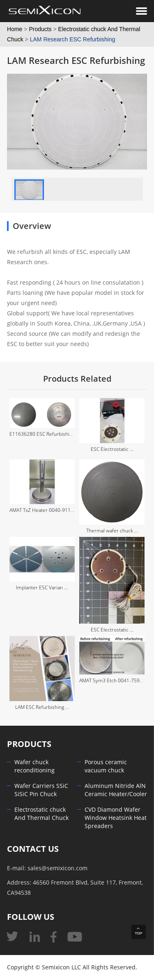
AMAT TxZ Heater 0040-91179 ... (45, 510)
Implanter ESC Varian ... (42, 588)
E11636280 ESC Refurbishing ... (45, 434)
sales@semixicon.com (57, 868)
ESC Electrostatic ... (112, 449)
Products (40, 29)
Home (15, 29)
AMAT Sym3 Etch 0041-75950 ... (115, 681)
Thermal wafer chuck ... (112, 531)
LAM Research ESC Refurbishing (73, 39)
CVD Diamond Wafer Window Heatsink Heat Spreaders (116, 818)
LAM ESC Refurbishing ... (42, 707)
